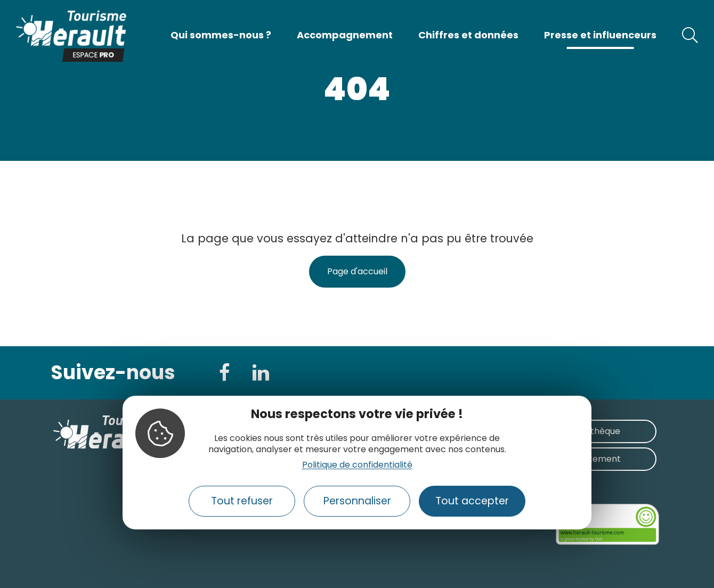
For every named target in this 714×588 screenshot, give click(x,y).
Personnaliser (357, 501)
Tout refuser (242, 501)
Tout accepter (472, 501)
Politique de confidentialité (357, 465)
